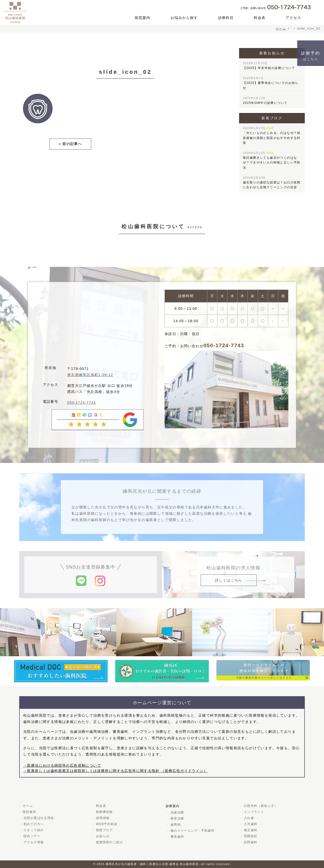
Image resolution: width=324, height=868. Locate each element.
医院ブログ (104, 830)
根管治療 (177, 818)
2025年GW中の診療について (265, 101)
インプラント (253, 812)
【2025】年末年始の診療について (269, 66)
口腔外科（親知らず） (260, 806)
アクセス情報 (34, 842)
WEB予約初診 (106, 824)
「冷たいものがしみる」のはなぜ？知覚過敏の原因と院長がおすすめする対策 (272, 136)
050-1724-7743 (82, 403)
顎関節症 (250, 836)
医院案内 (143, 18)
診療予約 (311, 56)
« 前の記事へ (70, 144)
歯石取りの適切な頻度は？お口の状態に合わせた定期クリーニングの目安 (272, 183)
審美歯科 (177, 837)
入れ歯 (248, 818)
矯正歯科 (250, 830)
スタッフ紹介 (34, 830)
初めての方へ (34, 824)
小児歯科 (250, 824)
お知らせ (102, 836)
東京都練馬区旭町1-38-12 (90, 375)
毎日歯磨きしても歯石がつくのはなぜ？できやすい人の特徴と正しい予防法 (272, 160)
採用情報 (102, 818)
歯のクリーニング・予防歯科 (192, 831)
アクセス (293, 18)
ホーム (27, 806)
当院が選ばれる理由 (39, 818)
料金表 (260, 18)
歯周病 (175, 825)
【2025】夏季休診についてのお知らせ (271, 83)
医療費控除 (104, 812)
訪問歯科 (250, 842)
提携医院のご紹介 (109, 842)
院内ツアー (32, 836)
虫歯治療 (177, 812)
